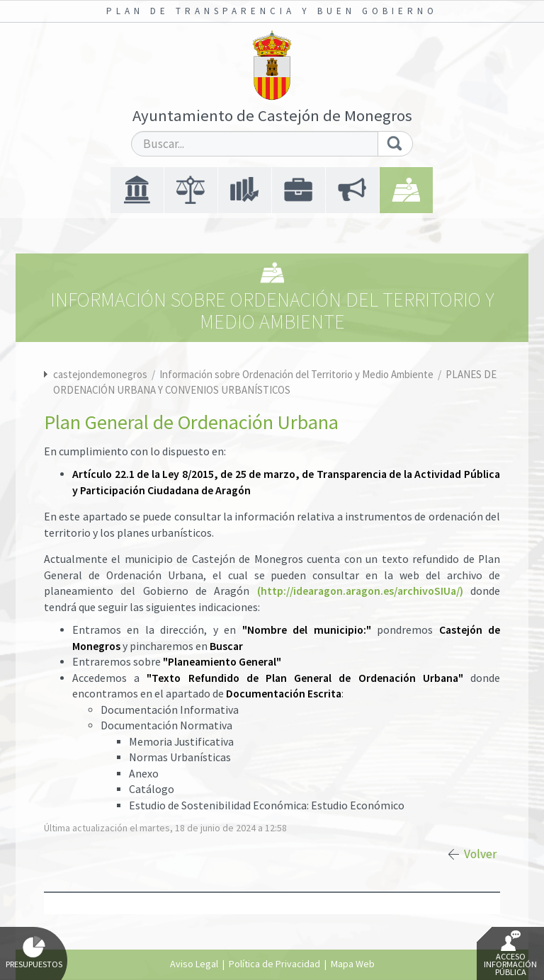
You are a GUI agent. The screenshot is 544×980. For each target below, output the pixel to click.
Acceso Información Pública (510, 954)
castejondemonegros (100, 374)
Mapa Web (353, 964)
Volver (480, 854)
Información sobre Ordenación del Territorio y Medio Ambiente (297, 374)
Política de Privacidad (274, 964)
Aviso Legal (194, 964)
